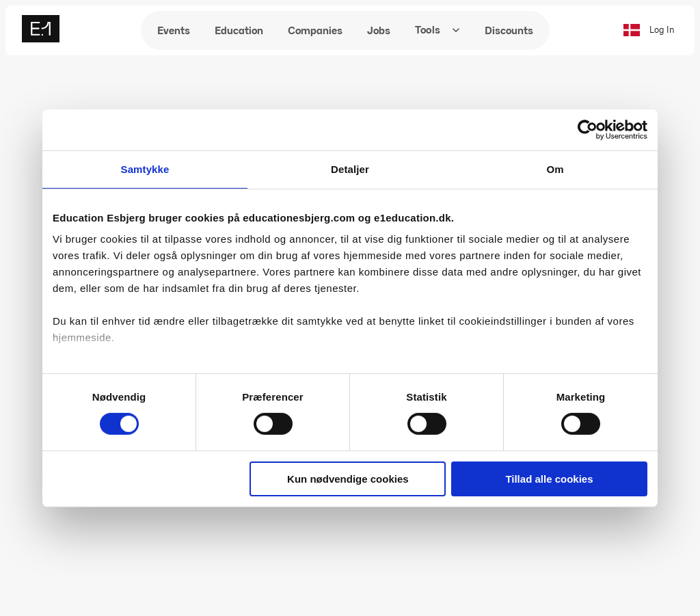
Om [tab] (555, 169)
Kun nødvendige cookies (348, 479)
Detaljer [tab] (350, 169)
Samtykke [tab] (145, 169)
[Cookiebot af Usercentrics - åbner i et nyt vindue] (588, 129)
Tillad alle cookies (549, 479)
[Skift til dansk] (631, 30)
